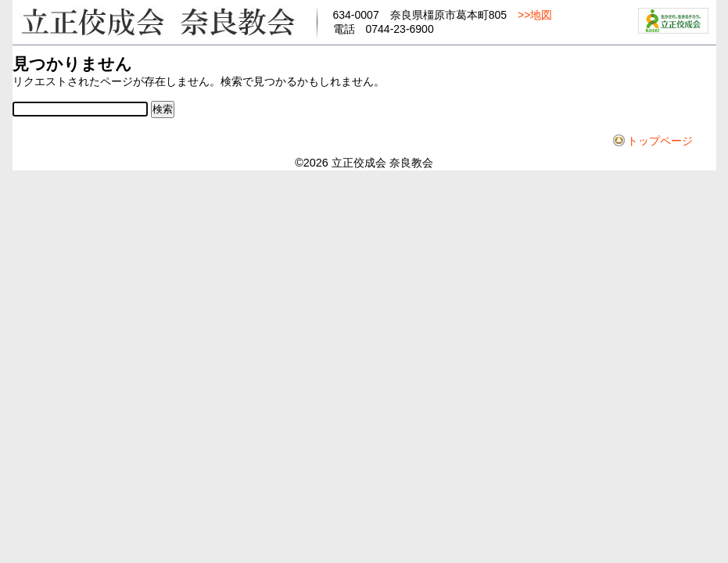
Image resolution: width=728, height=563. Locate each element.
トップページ (660, 141)
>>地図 (535, 15)
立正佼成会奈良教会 (165, 21)
